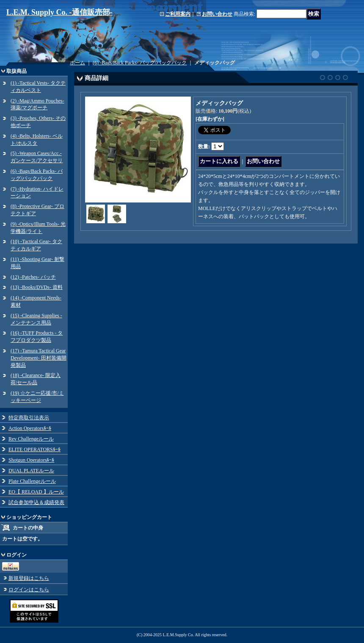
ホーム (77, 63)
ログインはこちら (29, 590)
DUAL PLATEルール (31, 471)
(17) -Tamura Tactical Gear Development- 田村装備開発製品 (39, 358)
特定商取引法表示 (29, 418)
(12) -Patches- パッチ (33, 277)
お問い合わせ (217, 14)
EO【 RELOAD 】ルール (36, 492)
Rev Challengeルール (31, 439)
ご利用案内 (178, 14)
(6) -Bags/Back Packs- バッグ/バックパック (140, 63)
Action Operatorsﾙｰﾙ (30, 428)
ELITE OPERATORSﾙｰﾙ (34, 449)
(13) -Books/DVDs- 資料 (37, 287)
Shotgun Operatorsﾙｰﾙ (31, 460)
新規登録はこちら (29, 578)
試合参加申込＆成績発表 (36, 502)
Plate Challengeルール (32, 481)
